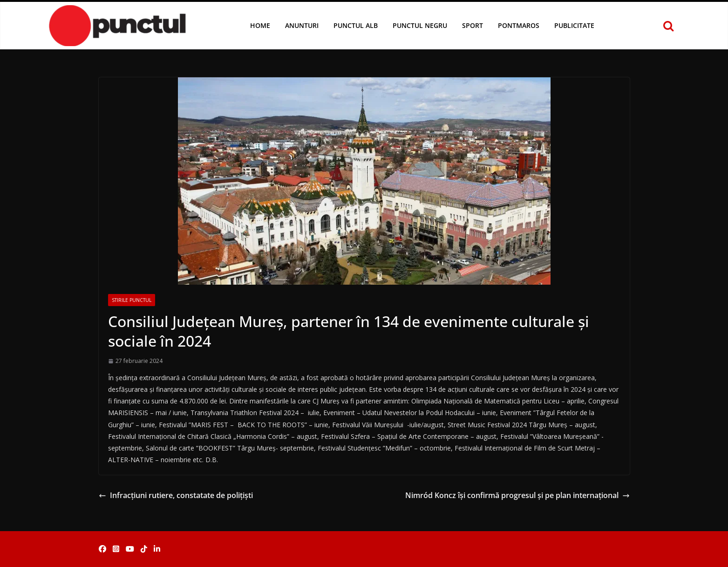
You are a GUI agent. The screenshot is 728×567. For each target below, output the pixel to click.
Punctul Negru (420, 25)
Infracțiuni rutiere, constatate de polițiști (176, 495)
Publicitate (574, 25)
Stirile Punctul (132, 300)
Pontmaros (519, 25)
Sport (473, 25)
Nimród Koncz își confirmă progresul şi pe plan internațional (517, 495)
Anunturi (302, 25)
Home (260, 25)
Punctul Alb (356, 25)
